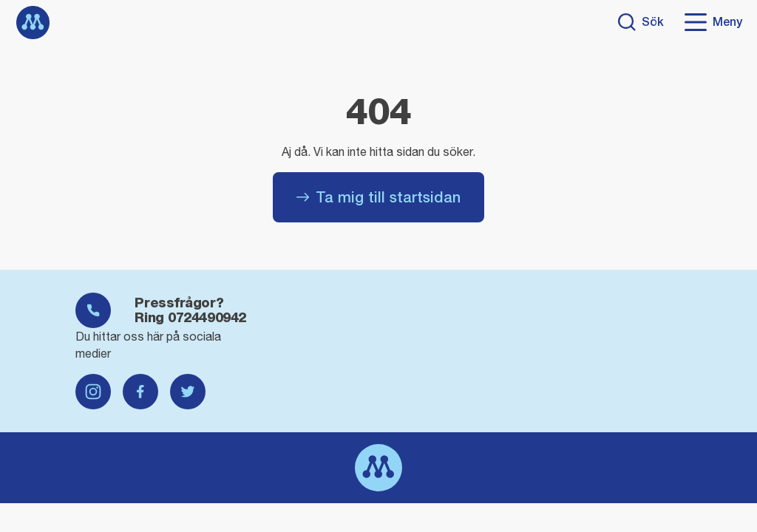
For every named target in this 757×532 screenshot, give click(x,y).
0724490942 (207, 317)
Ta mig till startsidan (378, 197)
